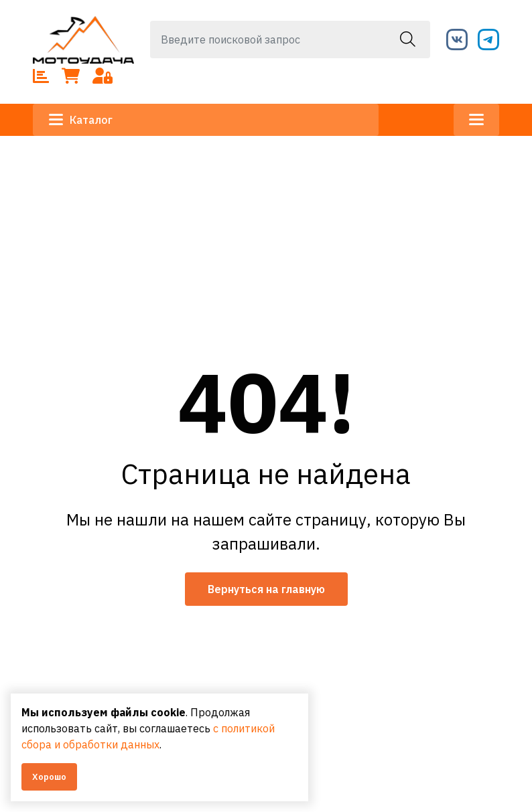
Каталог (81, 120)
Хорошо (49, 777)
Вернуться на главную (266, 589)
